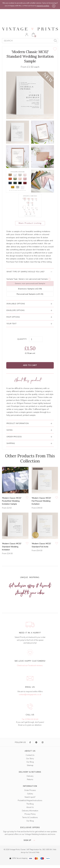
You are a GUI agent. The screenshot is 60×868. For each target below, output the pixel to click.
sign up (30, 840)
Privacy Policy (30, 814)
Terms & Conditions (30, 818)
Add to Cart (30, 365)
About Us (30, 807)
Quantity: (22, 339)
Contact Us (30, 755)
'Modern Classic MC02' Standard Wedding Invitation (12, 547)
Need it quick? (30, 797)
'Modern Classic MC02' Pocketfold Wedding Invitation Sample (12, 501)
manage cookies (43, 6)
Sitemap (30, 765)
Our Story (30, 759)
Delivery (30, 776)
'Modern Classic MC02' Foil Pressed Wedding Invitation (41, 501)
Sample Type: (12, 279)
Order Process (30, 790)
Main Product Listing (30, 223)
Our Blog (30, 762)
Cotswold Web (34, 852)
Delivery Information (30, 811)
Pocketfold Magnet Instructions (30, 801)
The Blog (30, 804)
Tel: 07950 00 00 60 (30, 719)
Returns (30, 780)
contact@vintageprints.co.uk (30, 695)
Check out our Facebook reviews (30, 666)
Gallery (30, 794)
